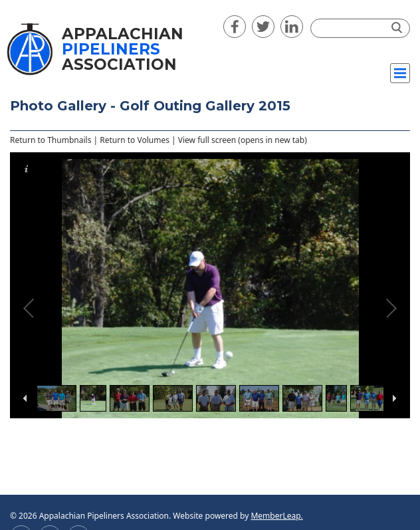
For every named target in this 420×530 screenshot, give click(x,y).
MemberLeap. (276, 516)
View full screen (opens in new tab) (243, 140)
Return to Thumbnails (51, 140)
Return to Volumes (135, 140)
